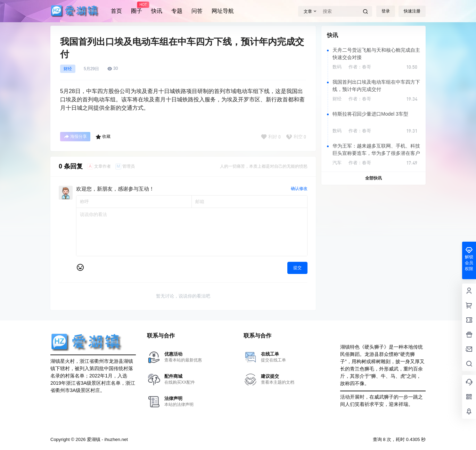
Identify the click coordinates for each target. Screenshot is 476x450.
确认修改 (299, 189)
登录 (386, 11)
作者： (360, 67)
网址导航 (223, 11)
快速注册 (412, 11)
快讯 (157, 11)
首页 (116, 11)
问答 (197, 11)
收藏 (103, 137)
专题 (177, 11)
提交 (297, 268)
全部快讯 (374, 178)
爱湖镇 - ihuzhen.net (106, 439)
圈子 (137, 8)
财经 (68, 69)
